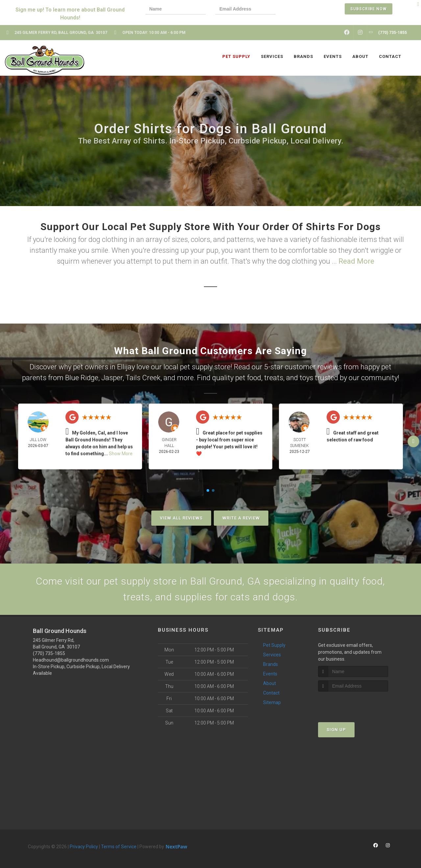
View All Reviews (181, 518)
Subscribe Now (369, 9)
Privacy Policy (84, 847)
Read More (356, 261)
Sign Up (336, 730)
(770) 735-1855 (49, 653)
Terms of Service (119, 847)
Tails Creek (143, 378)
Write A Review (241, 518)
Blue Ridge (82, 378)
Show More (121, 454)
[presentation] (308, 10)
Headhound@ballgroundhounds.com (71, 660)
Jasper (112, 378)
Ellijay (126, 367)
